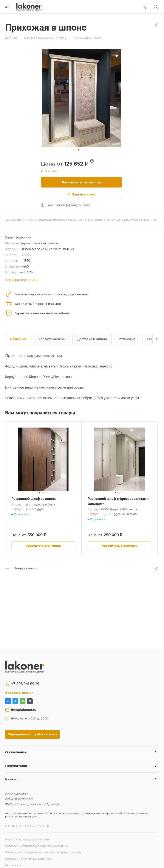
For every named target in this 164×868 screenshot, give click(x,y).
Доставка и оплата (92, 339)
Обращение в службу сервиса (32, 734)
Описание (18, 339)
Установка (127, 339)
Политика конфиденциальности (27, 839)
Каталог (12, 779)
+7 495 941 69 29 (25, 684)
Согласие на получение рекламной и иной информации (43, 852)
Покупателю (16, 766)
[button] (79, 150)
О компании (16, 752)
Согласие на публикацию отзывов (28, 859)
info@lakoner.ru (24, 710)
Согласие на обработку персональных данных (36, 846)
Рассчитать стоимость (81, 182)
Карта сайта (13, 865)
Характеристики (52, 339)
